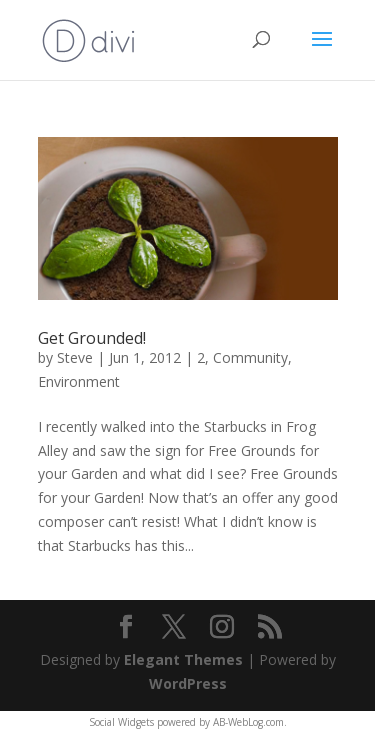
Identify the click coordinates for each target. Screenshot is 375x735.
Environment (79, 381)
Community (250, 357)
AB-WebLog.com (248, 722)
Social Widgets (121, 722)
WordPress (188, 683)
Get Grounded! (92, 338)
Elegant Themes (183, 659)
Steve (75, 357)
